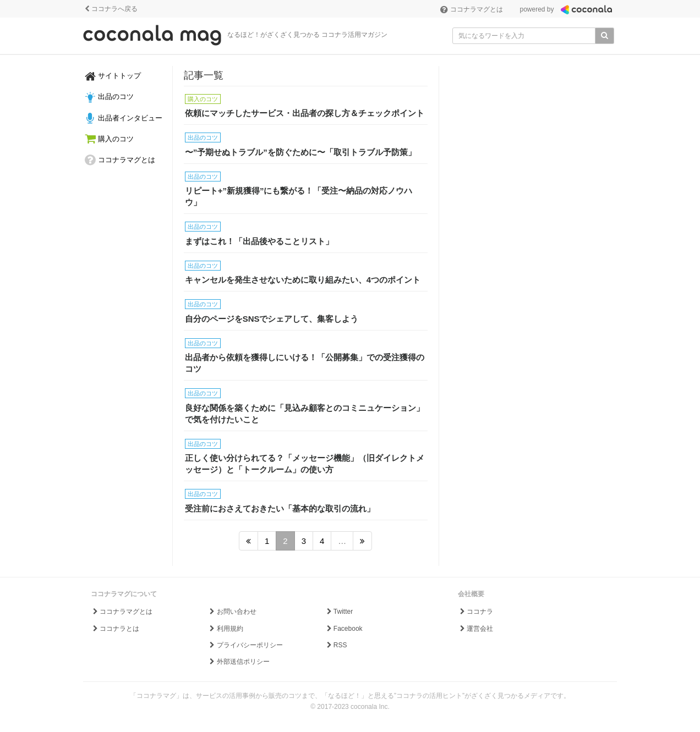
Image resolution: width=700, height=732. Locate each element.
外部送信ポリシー (239, 662)
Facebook (343, 629)
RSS (336, 645)
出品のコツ (109, 97)
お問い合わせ (232, 612)
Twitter (339, 612)
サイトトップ (113, 76)
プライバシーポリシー (245, 645)
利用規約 (225, 629)
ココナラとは (115, 629)
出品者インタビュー (124, 118)
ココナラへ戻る (110, 9)
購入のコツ (109, 139)
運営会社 (476, 629)
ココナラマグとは (471, 9)
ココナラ (476, 612)
